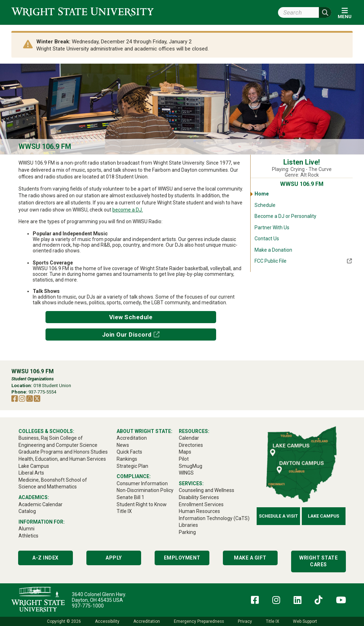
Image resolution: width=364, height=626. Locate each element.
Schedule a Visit (278, 516)
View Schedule (131, 317)
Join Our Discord (127, 335)
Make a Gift (250, 558)
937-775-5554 (42, 392)
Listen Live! (302, 162)
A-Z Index (45, 558)
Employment (182, 558)
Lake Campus (323, 516)
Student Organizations (33, 379)
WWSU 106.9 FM (45, 147)
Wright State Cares (318, 561)
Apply (114, 558)
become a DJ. (128, 210)
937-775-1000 (88, 606)
